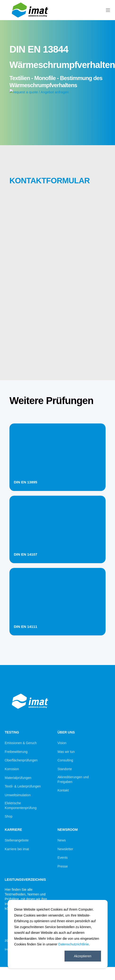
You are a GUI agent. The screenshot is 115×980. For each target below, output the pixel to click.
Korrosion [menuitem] (12, 769)
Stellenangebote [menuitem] (17, 840)
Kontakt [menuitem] (63, 790)
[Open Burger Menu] (108, 10)
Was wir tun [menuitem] (66, 752)
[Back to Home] (31, 18)
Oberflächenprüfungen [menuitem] (21, 760)
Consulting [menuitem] (65, 760)
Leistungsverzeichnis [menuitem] (25, 880)
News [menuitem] (62, 840)
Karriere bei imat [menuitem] (17, 849)
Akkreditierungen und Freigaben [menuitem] (73, 779)
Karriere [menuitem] (13, 830)
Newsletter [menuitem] (65, 849)
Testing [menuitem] (12, 732)
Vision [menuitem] (62, 743)
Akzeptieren (83, 956)
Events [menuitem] (63, 858)
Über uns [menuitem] (66, 732)
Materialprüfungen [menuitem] (18, 778)
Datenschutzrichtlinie (74, 944)
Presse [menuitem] (63, 866)
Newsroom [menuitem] (68, 830)
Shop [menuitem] (9, 816)
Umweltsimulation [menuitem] (18, 795)
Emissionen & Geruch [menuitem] (21, 743)
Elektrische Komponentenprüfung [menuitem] (21, 805)
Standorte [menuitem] (65, 769)
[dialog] (57, 934)
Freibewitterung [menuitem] (16, 752)
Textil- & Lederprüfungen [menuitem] (23, 786)
